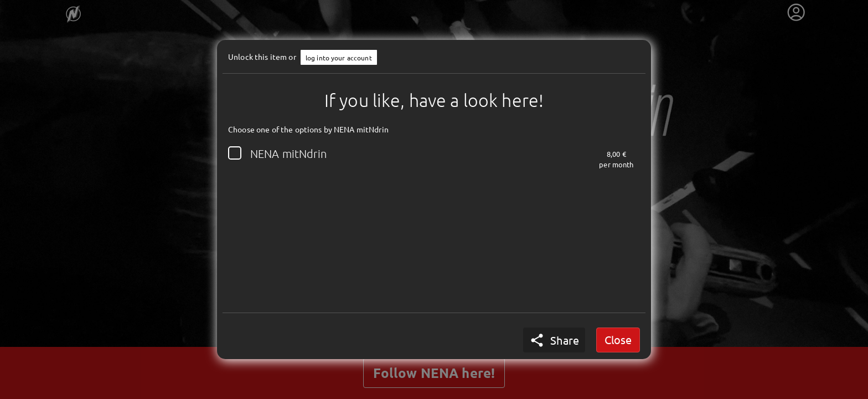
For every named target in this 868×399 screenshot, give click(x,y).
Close (618, 339)
